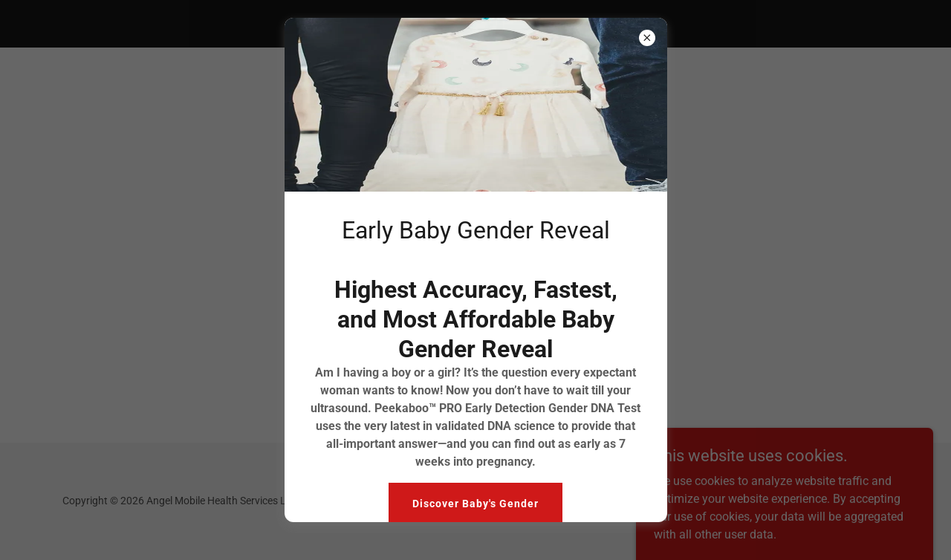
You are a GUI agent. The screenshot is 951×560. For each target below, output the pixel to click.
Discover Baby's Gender (475, 504)
